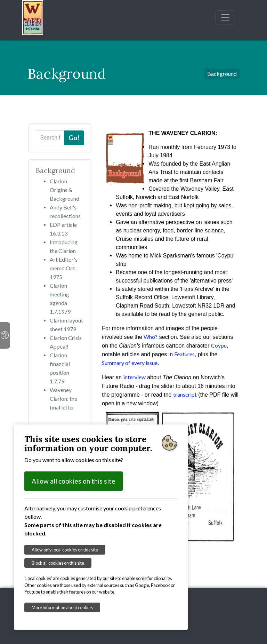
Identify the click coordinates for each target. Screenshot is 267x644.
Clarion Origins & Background (64, 190)
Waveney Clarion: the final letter (63, 399)
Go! (74, 138)
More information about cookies (62, 607)
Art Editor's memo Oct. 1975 (64, 268)
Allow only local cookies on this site (65, 550)
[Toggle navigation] (225, 17)
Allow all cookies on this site (74, 481)
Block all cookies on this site (58, 563)
